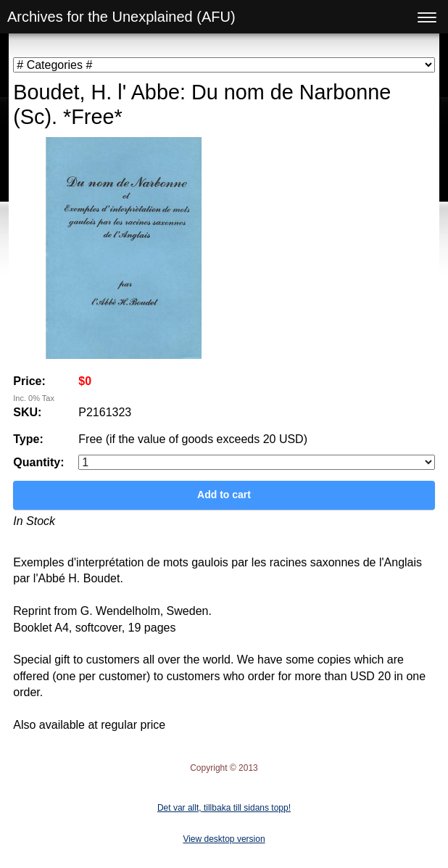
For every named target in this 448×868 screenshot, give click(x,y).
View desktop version (224, 839)
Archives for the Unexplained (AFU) (121, 17)
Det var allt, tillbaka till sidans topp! (224, 808)
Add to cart (224, 495)
